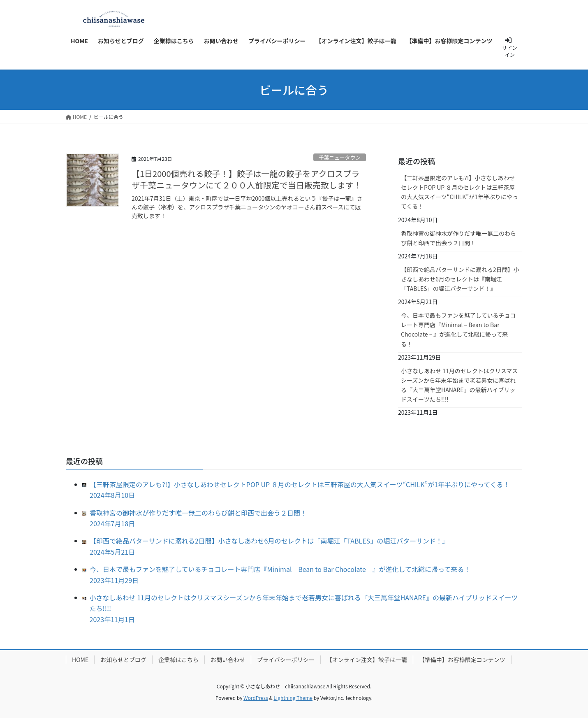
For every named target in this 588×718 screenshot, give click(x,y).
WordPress (256, 698)
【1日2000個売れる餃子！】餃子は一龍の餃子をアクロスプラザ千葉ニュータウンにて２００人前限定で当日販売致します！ (247, 179)
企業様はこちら (178, 660)
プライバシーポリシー (286, 660)
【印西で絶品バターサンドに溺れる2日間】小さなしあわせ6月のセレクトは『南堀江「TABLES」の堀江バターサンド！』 (460, 279)
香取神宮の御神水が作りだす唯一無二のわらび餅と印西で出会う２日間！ (458, 238)
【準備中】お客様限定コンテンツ (462, 660)
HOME (80, 660)
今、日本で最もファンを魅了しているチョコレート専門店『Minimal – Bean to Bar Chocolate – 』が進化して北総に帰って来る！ (458, 329)
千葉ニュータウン (340, 157)
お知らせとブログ (123, 660)
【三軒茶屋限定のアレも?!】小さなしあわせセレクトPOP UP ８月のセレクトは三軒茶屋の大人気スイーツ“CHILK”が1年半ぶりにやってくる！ (460, 192)
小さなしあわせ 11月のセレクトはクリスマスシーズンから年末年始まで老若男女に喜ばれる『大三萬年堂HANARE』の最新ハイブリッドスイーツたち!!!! (459, 385)
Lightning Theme (293, 698)
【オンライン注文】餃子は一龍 (367, 660)
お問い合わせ (228, 660)
